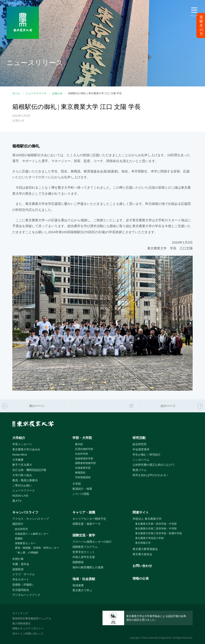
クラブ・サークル (24, 574)
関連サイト (141, 512)
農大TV (17, 501)
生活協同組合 (21, 590)
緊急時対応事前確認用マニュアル (32, 618)
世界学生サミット (84, 552)
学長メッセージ (22, 444)
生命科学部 (82, 454)
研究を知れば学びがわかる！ (151, 475)
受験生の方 (201, 26)
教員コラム (140, 470)
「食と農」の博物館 (27, 553)
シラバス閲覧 (81, 494)
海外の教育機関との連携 (88, 567)
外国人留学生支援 (84, 557)
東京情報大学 (143, 543)
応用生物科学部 (84, 449)
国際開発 (78, 562)
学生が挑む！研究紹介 (147, 455)
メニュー (194, 15)
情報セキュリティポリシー (28, 628)
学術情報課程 (83, 477)
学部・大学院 (82, 438)
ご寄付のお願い (22, 485)
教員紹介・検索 (82, 489)
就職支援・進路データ (86, 524)
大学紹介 (19, 438)
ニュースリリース (36, 93)
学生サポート (21, 579)
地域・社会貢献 (84, 579)
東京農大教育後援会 (145, 549)
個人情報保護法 (21, 623)
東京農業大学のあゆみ (26, 449)
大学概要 (18, 460)
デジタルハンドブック (26, 595)
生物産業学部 (83, 468)
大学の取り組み (22, 475)
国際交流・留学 (84, 535)
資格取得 (18, 569)
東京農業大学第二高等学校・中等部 (156, 529)
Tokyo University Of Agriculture (157, 638)
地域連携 (78, 585)
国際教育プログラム (85, 547)
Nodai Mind (20, 455)
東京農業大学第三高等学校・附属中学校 (159, 533)
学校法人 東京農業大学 (147, 519)
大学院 (77, 484)
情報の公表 (141, 578)
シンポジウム (141, 460)
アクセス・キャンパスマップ (31, 519)
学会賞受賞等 (141, 449)
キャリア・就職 (84, 512)
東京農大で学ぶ (82, 590)
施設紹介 (18, 524)
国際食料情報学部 (85, 463)
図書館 (19, 539)
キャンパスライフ (25, 512)
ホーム (16, 93)
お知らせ (57, 93)
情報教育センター (25, 543)
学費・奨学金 (21, 564)
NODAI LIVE (20, 496)
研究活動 (139, 438)
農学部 (79, 444)
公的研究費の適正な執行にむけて (154, 465)
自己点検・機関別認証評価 (29, 470)
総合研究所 (140, 444)
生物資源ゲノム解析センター (32, 534)
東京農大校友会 (142, 554)
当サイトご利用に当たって (28, 634)
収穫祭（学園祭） (24, 585)
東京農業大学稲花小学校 (149, 538)
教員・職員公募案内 (25, 480)
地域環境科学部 (84, 459)
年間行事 (18, 559)
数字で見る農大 (22, 465)
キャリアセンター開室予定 (89, 519)
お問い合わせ (142, 566)
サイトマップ (20, 613)
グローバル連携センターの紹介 (92, 542)
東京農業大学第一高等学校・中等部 (156, 524)
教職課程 (80, 473)
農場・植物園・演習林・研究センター (37, 548)
